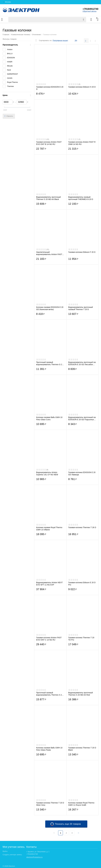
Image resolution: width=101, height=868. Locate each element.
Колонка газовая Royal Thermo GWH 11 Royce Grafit (81, 804)
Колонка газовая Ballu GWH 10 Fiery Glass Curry (49, 418)
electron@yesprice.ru (34, 857)
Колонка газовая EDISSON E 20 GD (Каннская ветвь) (50, 308)
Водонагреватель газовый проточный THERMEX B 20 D (81, 198)
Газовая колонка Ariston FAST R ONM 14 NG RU (82, 143)
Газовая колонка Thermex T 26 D (82, 527)
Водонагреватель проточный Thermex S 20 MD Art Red (80, 694)
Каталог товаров (2, 20)
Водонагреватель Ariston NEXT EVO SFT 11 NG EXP (49, 584)
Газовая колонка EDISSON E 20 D (50, 88)
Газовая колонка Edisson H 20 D (82, 87)
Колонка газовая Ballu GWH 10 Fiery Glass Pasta (49, 749)
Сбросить (9, 116)
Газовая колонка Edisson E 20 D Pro (82, 584)
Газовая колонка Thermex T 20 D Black (82, 749)
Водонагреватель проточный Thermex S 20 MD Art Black (48, 198)
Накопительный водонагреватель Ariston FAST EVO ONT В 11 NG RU (49, 253)
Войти (5, 851)
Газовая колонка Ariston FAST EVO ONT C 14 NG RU (49, 639)
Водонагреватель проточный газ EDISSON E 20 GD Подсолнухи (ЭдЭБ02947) (82, 418)
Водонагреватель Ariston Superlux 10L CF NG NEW (47, 473)
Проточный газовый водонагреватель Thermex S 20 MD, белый (50, 694)
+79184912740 (90, 9)
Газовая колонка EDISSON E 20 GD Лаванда (82, 473)
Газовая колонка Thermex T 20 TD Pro (81, 639)
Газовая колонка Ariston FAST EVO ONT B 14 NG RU (49, 143)
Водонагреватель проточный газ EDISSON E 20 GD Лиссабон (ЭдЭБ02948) (82, 363)
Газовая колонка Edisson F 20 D (82, 252)
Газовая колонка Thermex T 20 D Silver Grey (50, 804)
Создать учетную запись (12, 855)
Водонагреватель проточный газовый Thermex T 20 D (80, 308)
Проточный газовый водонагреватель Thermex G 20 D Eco (50, 363)
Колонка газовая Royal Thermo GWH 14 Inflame (49, 528)
